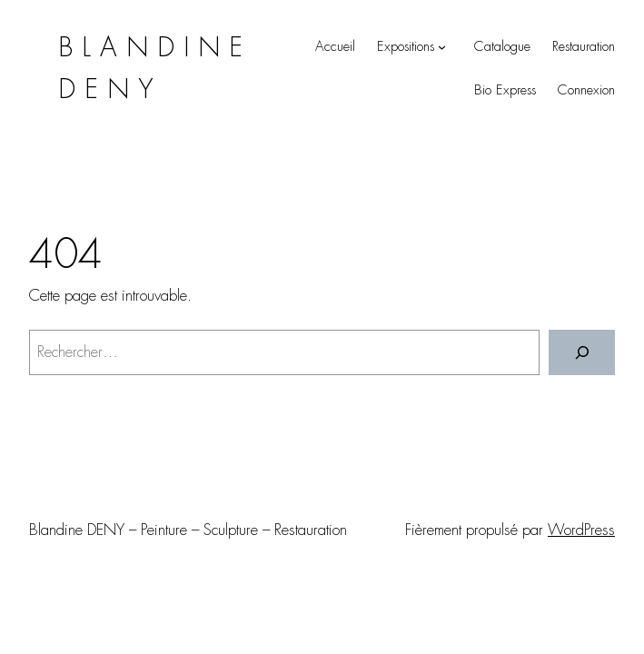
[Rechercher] (582, 353)
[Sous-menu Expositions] (442, 47)
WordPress (581, 530)
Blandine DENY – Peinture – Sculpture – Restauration (188, 530)
